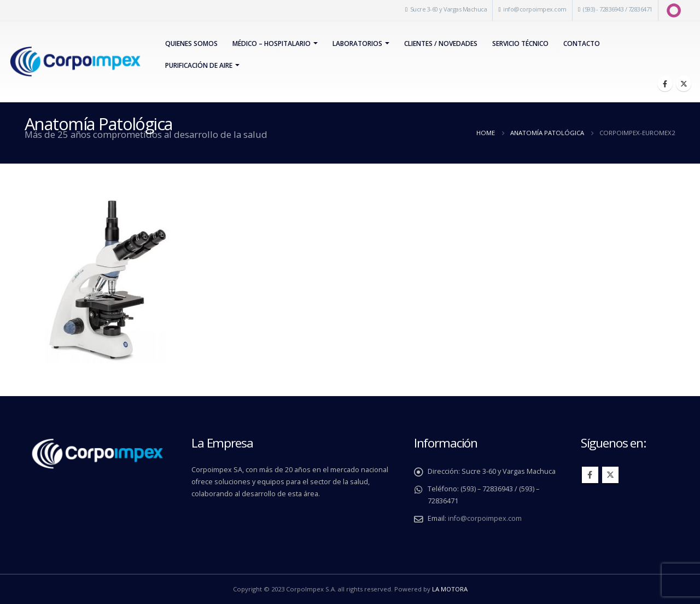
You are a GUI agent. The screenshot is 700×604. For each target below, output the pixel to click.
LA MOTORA (450, 589)
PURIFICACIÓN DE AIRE (199, 65)
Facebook (590, 475)
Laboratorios (357, 43)
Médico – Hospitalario (272, 43)
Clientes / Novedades (441, 43)
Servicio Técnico (520, 43)
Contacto (582, 43)
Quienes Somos (191, 43)
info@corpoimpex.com (535, 9)
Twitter (610, 475)
